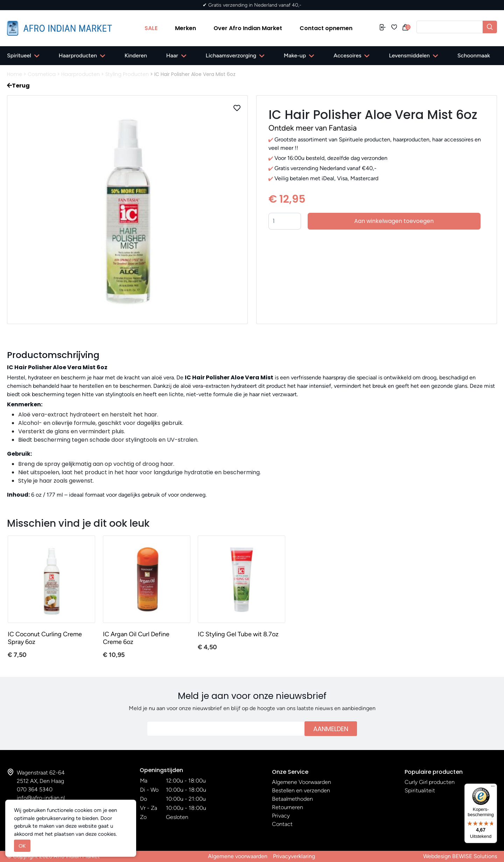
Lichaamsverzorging (231, 55)
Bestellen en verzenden (301, 790)
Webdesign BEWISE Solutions (460, 856)
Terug (18, 86)
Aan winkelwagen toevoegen (394, 221)
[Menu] (493, 788)
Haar (172, 55)
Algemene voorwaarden (238, 856)
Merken (185, 28)
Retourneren (288, 807)
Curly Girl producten (430, 782)
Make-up (295, 55)
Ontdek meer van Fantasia (313, 128)
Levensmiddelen (409, 55)
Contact (282, 824)
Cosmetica (42, 74)
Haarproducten (78, 55)
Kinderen (136, 55)
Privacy (281, 816)
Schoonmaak (474, 55)
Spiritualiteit (420, 790)
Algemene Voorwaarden (302, 782)
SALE (151, 28)
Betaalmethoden (292, 799)
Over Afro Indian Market (248, 28)
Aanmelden (331, 729)
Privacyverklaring (294, 856)
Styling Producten (127, 74)
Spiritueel (19, 55)
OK (22, 846)
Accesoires (347, 55)
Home (15, 74)
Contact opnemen (326, 28)
